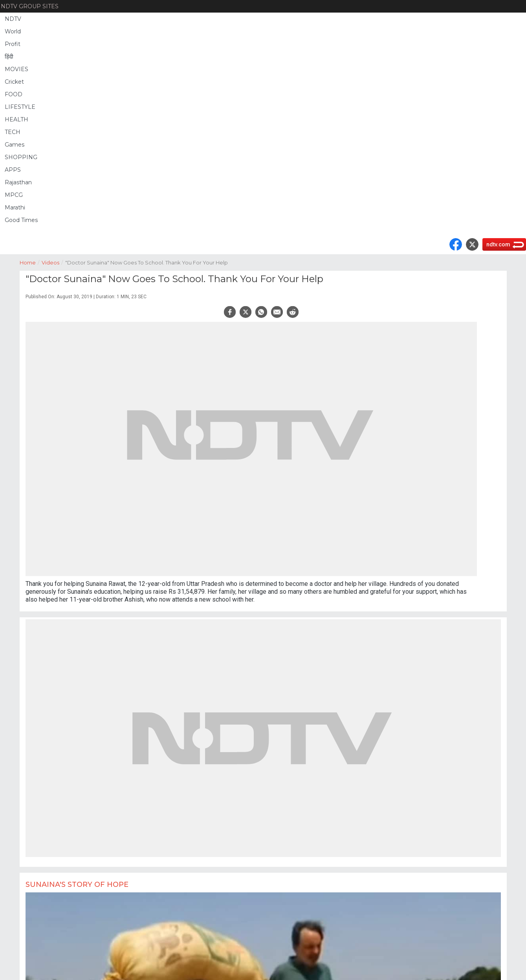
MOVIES (16, 69)
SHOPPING (21, 157)
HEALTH (16, 119)
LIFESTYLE (20, 107)
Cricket (14, 82)
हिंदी (9, 57)
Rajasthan (18, 182)
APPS (13, 170)
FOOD (14, 94)
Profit (13, 44)
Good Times (21, 220)
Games (15, 145)
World (13, 31)
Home (31, 262)
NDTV (13, 19)
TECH (13, 132)
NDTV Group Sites (30, 6)
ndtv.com (498, 244)
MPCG (14, 195)
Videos (53, 262)
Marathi (15, 207)
